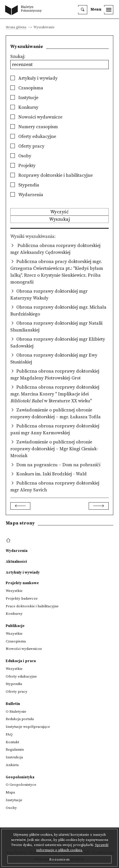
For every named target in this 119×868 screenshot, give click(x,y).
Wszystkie (14, 591)
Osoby (21, 156)
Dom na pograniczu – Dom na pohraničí (58, 465)
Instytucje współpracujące (28, 727)
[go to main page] (25, 11)
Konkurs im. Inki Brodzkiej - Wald (51, 474)
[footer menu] (9, 541)
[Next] (99, 506)
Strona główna (16, 28)
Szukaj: (18, 57)
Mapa (10, 792)
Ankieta (12, 765)
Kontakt (12, 742)
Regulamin (15, 750)
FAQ (9, 734)
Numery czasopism (34, 127)
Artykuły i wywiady (34, 78)
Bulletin (13, 704)
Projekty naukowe (22, 583)
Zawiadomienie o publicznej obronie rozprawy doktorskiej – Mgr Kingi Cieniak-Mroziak (54, 449)
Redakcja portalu (20, 719)
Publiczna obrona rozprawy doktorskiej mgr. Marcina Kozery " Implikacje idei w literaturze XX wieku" (55, 394)
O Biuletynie (16, 712)
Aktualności (16, 562)
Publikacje (15, 626)
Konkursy (24, 107)
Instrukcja (14, 757)
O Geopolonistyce (21, 785)
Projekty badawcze (22, 598)
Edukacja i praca (21, 661)
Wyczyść (60, 212)
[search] (83, 10)
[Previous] (20, 506)
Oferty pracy (27, 146)
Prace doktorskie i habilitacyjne (32, 606)
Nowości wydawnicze (36, 117)
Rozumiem (59, 859)
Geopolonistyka (20, 777)
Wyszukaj (59, 219)
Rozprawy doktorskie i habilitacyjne (51, 175)
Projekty (23, 166)
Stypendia (25, 185)
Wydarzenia (27, 195)
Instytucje (24, 98)
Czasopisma (27, 88)
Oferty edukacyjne (33, 136)
